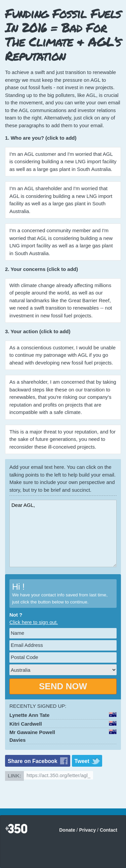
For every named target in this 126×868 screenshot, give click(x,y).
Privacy (87, 830)
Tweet (82, 761)
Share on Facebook (33, 761)
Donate (67, 830)
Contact (109, 830)
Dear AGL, (63, 533)
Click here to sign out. (34, 622)
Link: (14, 776)
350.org (16, 829)
